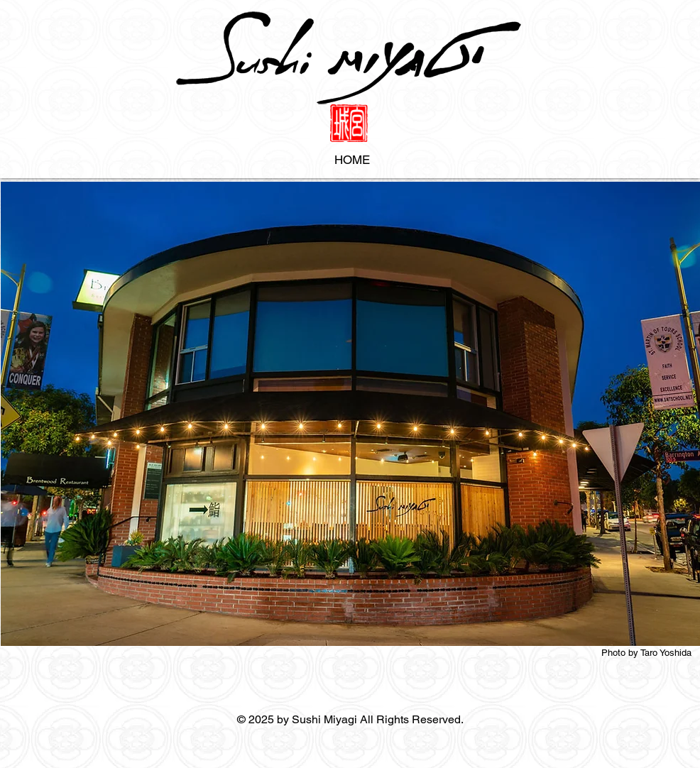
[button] (350, 414)
